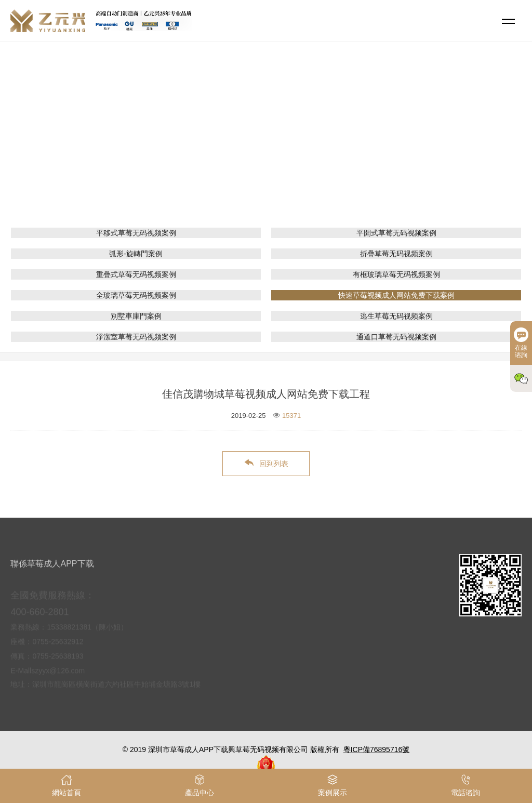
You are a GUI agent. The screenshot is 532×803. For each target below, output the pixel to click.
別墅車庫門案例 (136, 316)
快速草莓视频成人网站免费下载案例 (328, 148)
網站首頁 (204, 148)
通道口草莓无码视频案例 (396, 337)
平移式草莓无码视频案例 (136, 233)
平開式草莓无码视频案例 (396, 233)
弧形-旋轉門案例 (136, 254)
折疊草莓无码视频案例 (396, 254)
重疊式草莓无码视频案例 (136, 274)
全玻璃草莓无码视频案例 (136, 295)
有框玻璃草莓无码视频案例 (396, 274)
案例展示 (244, 148)
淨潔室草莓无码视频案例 (136, 337)
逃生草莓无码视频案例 (396, 316)
